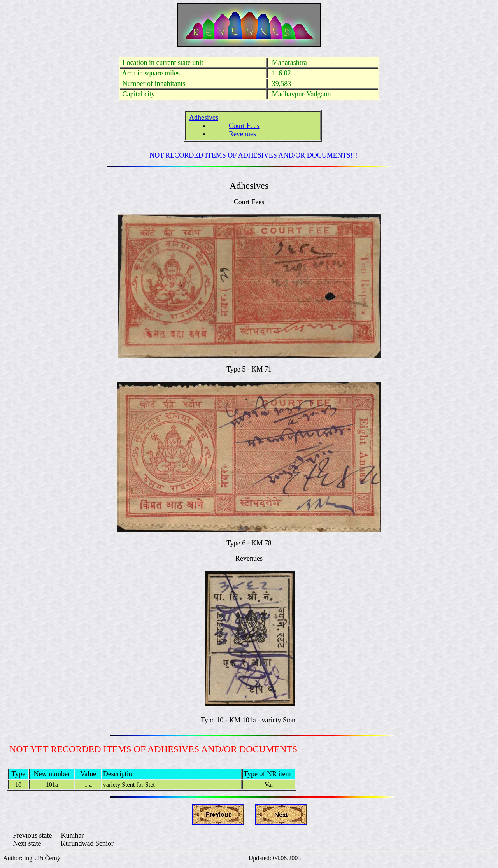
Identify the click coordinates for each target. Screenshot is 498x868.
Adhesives (204, 117)
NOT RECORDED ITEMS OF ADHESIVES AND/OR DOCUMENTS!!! (253, 155)
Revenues (242, 134)
